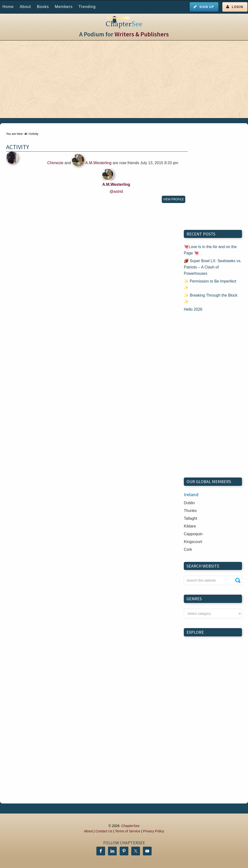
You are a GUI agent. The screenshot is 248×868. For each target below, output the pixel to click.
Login (237, 7)
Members (64, 7)
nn (213, 614)
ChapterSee (130, 826)
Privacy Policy (153, 831)
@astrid (116, 191)
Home (8, 7)
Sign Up (207, 7)
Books (43, 7)
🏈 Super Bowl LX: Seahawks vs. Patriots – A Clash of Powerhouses (213, 267)
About (25, 7)
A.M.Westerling (98, 163)
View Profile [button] (174, 199)
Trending (87, 7)
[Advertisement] (124, 79)
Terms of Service (128, 831)
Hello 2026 (193, 309)
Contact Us (104, 831)
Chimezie (55, 163)
